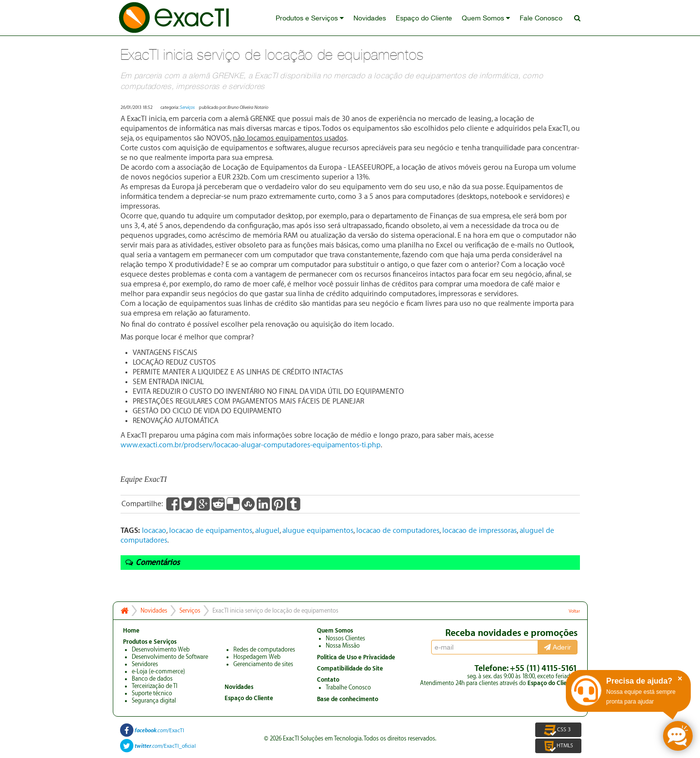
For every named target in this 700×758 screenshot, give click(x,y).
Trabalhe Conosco (348, 687)
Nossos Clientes (345, 638)
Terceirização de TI (155, 686)
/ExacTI (159, 731)
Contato (328, 680)
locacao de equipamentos (211, 531)
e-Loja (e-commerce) (158, 671)
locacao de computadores (398, 531)
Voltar (574, 611)
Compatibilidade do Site (350, 669)
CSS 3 (558, 730)
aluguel (267, 531)
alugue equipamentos (318, 531)
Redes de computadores (264, 650)
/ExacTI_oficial (165, 746)
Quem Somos (486, 18)
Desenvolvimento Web (161, 650)
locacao (154, 531)
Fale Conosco (541, 18)
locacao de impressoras (480, 531)
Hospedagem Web (257, 657)
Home (131, 631)
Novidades (370, 18)
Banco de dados (152, 679)
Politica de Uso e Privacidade (356, 657)
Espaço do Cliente (424, 18)
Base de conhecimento (348, 699)
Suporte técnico (152, 693)
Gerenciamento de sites (263, 664)
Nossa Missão (343, 646)
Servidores (145, 664)
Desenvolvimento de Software (170, 657)
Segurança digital (154, 701)
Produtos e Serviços (310, 18)
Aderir (558, 647)
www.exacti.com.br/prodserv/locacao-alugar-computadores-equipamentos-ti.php (251, 445)
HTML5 (558, 746)
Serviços (187, 107)
